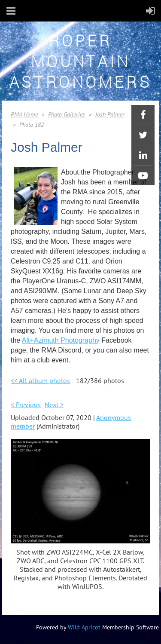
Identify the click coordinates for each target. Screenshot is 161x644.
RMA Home (24, 114)
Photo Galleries (67, 114)
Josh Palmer (110, 114)
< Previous (26, 405)
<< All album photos (40, 380)
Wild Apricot (84, 627)
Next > (54, 405)
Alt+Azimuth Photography (61, 340)
